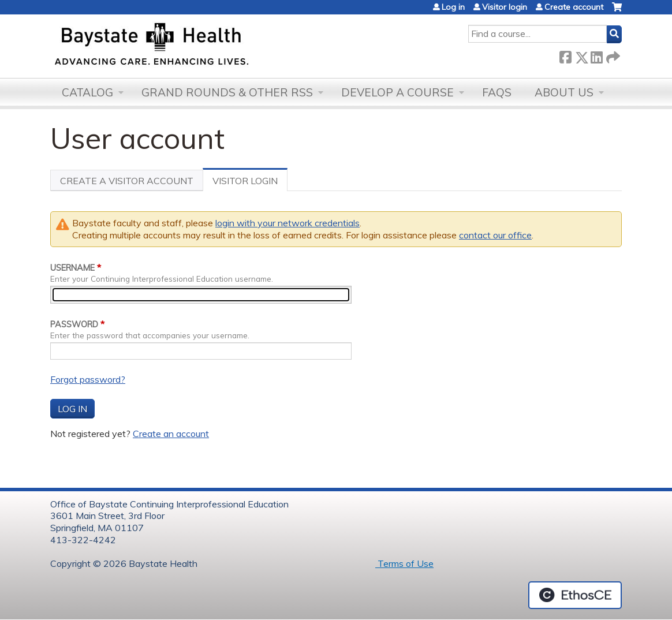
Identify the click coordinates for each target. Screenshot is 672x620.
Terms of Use (404, 563)
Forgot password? (88, 379)
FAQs (497, 92)
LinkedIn (596, 55)
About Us (564, 92)
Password (74, 324)
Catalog (87, 92)
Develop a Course (397, 92)
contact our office (495, 235)
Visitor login (505, 7)
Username (72, 268)
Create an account (171, 434)
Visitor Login (250, 183)
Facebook (565, 55)
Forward (612, 55)
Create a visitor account (127, 181)
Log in (453, 7)
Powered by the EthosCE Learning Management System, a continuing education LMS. (575, 595)
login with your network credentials (288, 223)
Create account (574, 7)
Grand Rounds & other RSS (227, 92)
